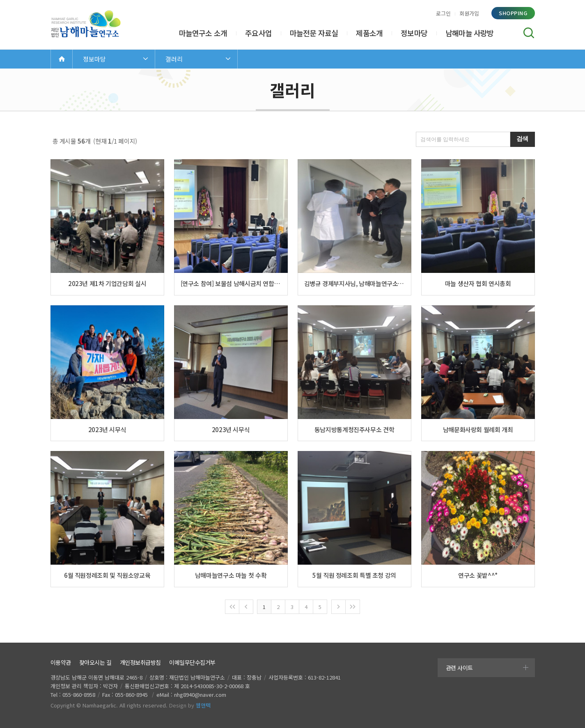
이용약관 (61, 662)
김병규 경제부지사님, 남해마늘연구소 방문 (354, 283)
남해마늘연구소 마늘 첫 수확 (231, 575)
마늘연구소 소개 (203, 33)
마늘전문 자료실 (314, 33)
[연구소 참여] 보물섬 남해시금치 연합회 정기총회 (231, 283)
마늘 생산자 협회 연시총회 (478, 283)
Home (62, 59)
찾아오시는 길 (95, 662)
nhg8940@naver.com (200, 695)
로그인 (443, 13)
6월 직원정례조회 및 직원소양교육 (107, 575)
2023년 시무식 (107, 429)
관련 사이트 (459, 668)
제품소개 (369, 33)
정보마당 (414, 33)
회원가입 (469, 13)
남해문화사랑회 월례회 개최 (478, 429)
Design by (190, 705)
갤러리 (174, 59)
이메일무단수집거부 (192, 662)
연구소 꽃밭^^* (478, 575)
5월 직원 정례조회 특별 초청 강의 (354, 575)
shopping (513, 13)
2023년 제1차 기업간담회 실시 (107, 283)
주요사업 (258, 33)
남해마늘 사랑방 (470, 33)
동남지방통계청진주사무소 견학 (354, 429)
